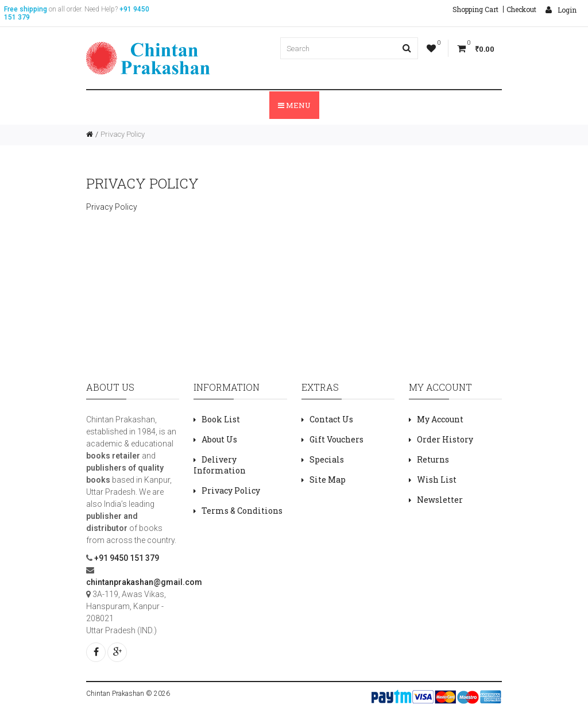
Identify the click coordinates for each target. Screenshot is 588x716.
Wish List (437, 480)
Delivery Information (220, 465)
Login (561, 10)
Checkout (521, 9)
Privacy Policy (123, 134)
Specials (327, 459)
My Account (440, 419)
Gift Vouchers (336, 439)
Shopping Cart (475, 9)
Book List (221, 419)
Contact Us (331, 419)
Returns (433, 459)
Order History (445, 439)
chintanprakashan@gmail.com (144, 582)
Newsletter (440, 500)
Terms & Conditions (242, 511)
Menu (294, 105)
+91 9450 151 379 (126, 558)
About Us (219, 439)
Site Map (328, 480)
